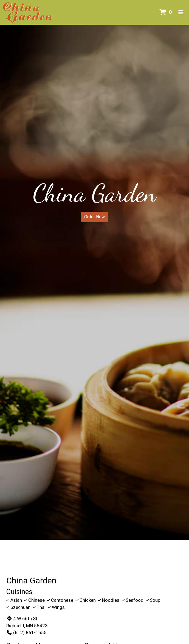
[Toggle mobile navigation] (181, 12)
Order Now (94, 217)
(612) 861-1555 (26, 632)
